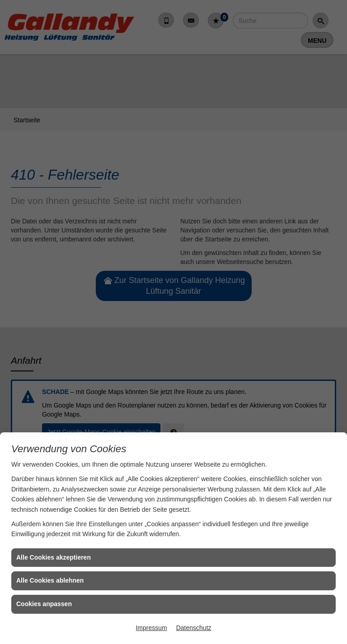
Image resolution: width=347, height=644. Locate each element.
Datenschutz (194, 628)
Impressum (151, 628)
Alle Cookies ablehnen (50, 580)
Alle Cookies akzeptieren (54, 557)
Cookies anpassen (44, 604)
